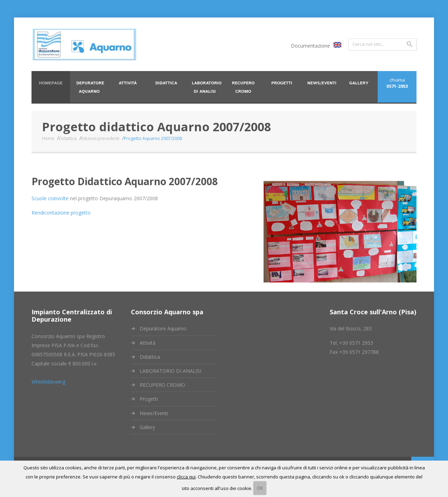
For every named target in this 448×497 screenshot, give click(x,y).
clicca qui (186, 477)
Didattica (67, 138)
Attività (148, 343)
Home (48, 138)
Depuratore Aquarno (163, 328)
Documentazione (310, 46)
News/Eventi (154, 413)
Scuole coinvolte (50, 198)
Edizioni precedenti (100, 138)
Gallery (147, 427)
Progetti (149, 399)
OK (260, 488)
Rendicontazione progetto (61, 213)
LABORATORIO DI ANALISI (170, 371)
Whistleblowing (48, 382)
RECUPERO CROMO (162, 385)
